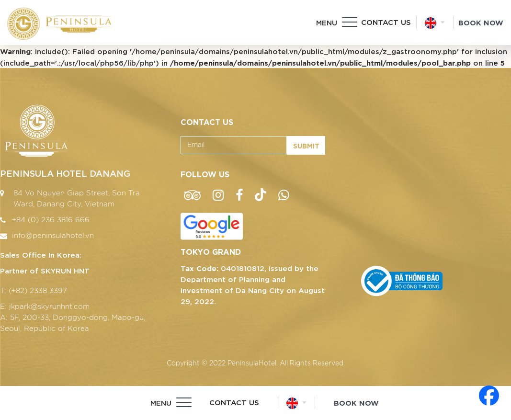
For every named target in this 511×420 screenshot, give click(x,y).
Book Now (481, 22)
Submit (306, 145)
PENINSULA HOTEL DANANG (65, 173)
